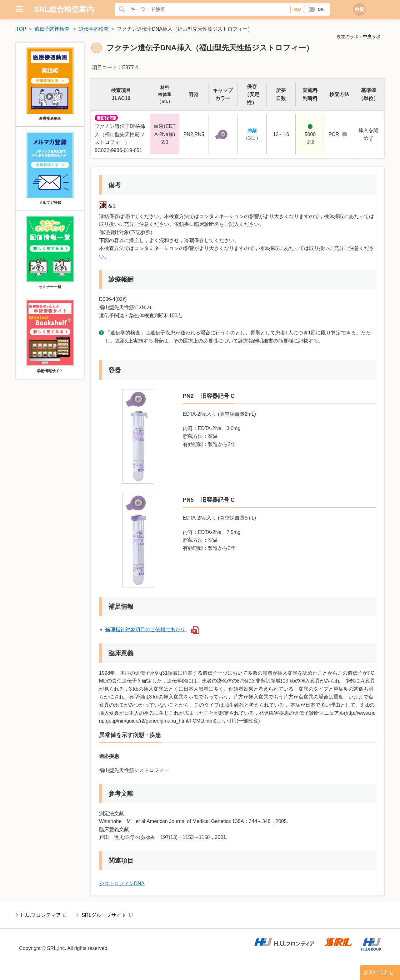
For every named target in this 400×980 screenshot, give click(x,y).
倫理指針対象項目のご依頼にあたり (152, 630)
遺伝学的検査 (94, 29)
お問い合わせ (379, 972)
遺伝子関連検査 (52, 29)
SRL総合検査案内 (64, 9)
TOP (21, 29)
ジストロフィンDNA (122, 884)
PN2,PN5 (194, 134)
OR (321, 9)
